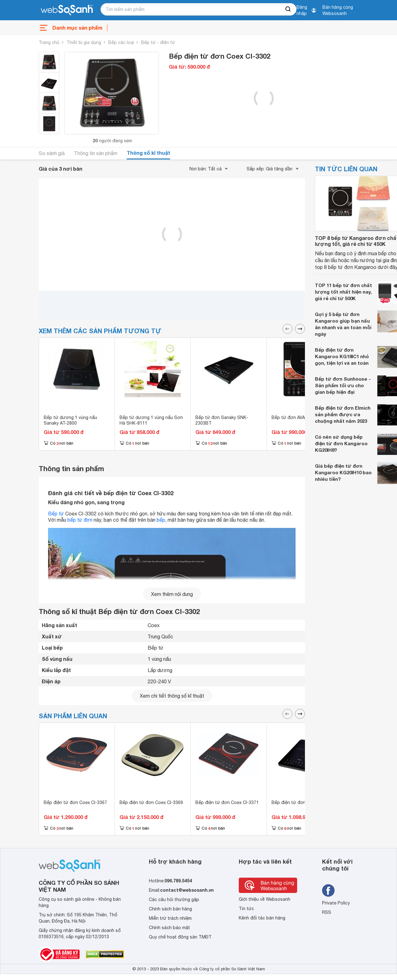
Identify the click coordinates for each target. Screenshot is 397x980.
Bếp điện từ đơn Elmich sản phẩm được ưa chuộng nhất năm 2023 (343, 414)
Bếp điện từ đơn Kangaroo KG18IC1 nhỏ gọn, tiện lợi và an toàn (342, 356)
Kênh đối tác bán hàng (262, 918)
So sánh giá (52, 153)
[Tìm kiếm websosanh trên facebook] (328, 890)
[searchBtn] (288, 9)
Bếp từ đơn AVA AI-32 (294, 417)
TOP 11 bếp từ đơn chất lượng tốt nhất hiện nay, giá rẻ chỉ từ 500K (343, 292)
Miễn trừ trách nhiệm (170, 918)
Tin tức (246, 909)
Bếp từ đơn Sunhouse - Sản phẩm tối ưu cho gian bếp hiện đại (343, 385)
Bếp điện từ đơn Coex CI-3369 (151, 802)
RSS (327, 912)
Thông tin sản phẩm (96, 153)
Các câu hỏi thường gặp (174, 900)
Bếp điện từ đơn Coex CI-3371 (227, 802)
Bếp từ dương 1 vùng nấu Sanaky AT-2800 (70, 420)
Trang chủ (49, 42)
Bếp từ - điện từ (158, 42)
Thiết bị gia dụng (84, 42)
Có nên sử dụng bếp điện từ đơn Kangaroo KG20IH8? (341, 443)
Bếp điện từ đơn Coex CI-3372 (303, 802)
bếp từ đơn (80, 520)
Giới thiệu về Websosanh (265, 899)
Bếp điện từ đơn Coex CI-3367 (75, 802)
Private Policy (336, 903)
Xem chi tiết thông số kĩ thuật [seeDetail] (172, 696)
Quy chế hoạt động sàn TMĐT (180, 937)
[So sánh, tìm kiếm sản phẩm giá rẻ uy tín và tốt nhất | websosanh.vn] (67, 10)
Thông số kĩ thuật (148, 153)
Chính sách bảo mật (169, 928)
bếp (161, 520)
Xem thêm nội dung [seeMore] (172, 594)
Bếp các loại (121, 42)
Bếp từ (56, 514)
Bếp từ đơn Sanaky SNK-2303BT (222, 420)
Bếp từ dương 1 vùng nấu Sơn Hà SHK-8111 (151, 420)
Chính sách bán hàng (170, 909)
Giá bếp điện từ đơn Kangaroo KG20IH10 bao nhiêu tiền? (343, 472)
